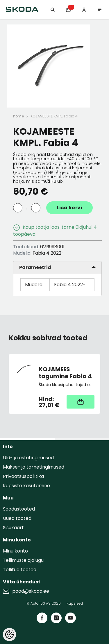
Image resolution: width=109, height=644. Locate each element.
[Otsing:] (53, 9)
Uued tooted (17, 518)
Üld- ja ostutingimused (28, 458)
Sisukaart (13, 528)
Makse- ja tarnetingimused (34, 467)
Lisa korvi (69, 208)
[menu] (100, 9)
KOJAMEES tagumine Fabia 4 (65, 373)
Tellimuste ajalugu (23, 560)
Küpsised (75, 603)
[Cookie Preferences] (9, 635)
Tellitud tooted (20, 570)
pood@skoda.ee (31, 591)
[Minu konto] (84, 9)
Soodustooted (19, 509)
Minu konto (15, 551)
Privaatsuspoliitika (23, 476)
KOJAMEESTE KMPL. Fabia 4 (54, 116)
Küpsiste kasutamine (26, 486)
